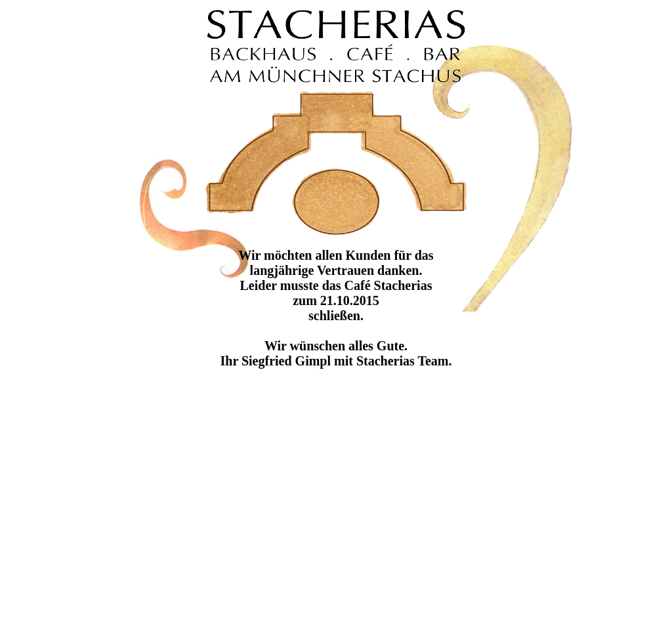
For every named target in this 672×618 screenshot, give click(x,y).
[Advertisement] (438, 523)
